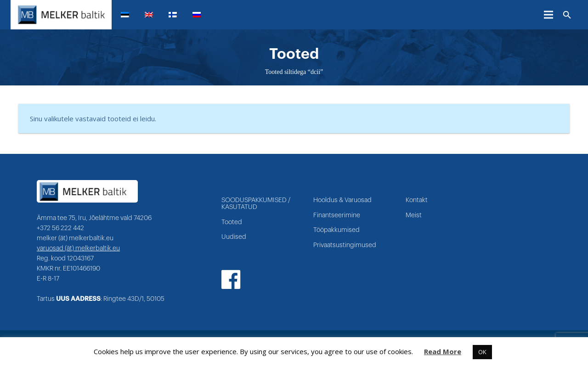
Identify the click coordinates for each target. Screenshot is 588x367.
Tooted (232, 222)
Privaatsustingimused (345, 245)
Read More (443, 351)
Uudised (234, 237)
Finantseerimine (337, 215)
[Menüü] (548, 15)
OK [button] (482, 352)
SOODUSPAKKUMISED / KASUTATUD (256, 204)
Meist (414, 215)
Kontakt (417, 200)
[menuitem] (129, 15)
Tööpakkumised (336, 230)
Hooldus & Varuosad (342, 200)
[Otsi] (567, 15)
